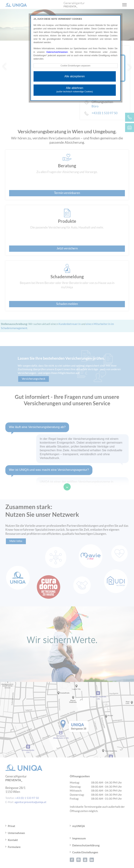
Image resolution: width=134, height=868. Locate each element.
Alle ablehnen (75, 90)
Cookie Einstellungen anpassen (75, 66)
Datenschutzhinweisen (57, 52)
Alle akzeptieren (75, 76)
